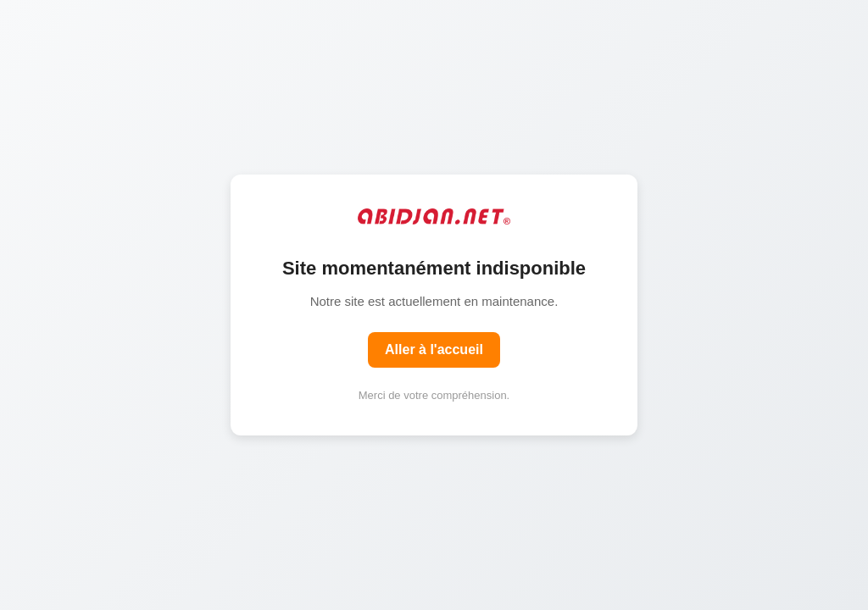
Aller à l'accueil (434, 349)
